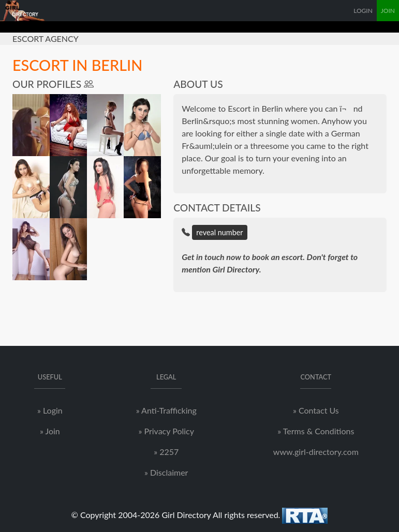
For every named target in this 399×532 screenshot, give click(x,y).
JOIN (388, 11)
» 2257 (166, 452)
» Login (50, 410)
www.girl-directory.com (316, 452)
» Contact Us (316, 410)
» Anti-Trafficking (166, 410)
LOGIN (363, 11)
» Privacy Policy (166, 431)
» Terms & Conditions (316, 431)
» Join (50, 431)
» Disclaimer (166, 472)
